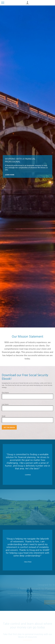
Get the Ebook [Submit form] (9, 427)
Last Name (5, 404)
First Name (5, 392)
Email (4, 416)
